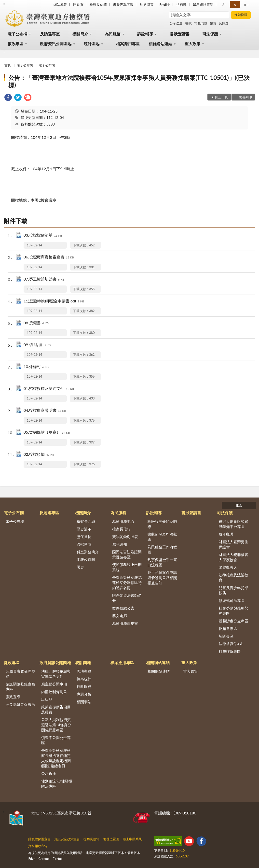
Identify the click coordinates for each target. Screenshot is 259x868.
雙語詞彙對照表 (125, 537)
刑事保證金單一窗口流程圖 (162, 562)
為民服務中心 (123, 521)
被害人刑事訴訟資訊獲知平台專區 (233, 524)
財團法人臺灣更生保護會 (233, 544)
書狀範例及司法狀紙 (162, 537)
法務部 (181, 5)
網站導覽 (60, 5)
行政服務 (84, 686)
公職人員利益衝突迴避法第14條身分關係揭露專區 (56, 725)
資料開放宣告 (38, 846)
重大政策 (192, 44)
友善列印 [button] (245, 97)
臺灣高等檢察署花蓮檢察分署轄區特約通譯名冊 (127, 583)
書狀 (189, 23)
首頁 (8, 65)
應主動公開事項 (54, 684)
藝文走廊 (120, 616)
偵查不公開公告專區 (56, 740)
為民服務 (113, 34)
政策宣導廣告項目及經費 (56, 709)
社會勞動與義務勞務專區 (233, 611)
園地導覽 (84, 671)
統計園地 (92, 44)
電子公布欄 (17, 34)
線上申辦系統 (132, 839)
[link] (8, 98)
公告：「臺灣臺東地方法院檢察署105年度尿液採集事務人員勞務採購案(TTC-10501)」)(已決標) (129, 81)
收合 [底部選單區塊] (239, 505)
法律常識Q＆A (231, 644)
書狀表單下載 (123, 5)
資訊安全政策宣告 (67, 839)
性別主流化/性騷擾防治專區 (57, 784)
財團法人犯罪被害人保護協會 (233, 557)
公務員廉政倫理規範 (20, 674)
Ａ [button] (235, 5)
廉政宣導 (13, 697)
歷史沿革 (84, 529)
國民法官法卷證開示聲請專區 (127, 554)
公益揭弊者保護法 (20, 704)
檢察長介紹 (86, 521)
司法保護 (210, 34)
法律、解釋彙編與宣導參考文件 (56, 674)
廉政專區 (15, 44)
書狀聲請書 (180, 34)
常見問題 (201, 23)
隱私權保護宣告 (39, 839)
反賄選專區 (50, 34)
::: (4, 4)
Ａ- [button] (224, 5)
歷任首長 (84, 537)
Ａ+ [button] (246, 5)
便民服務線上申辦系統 (127, 567)
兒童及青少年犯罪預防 (233, 590)
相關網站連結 (160, 44)
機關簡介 (80, 34)
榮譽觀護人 (228, 567)
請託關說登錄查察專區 (20, 687)
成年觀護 (226, 534)
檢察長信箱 (98, 5)
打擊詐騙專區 (230, 651)
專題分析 (84, 694)
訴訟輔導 (145, 34)
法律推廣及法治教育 (233, 577)
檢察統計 (84, 679)
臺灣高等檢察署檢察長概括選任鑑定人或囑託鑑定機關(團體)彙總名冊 (56, 758)
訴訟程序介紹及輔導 (162, 524)
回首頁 (78, 5)
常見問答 (147, 5)
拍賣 (213, 23)
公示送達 (176, 23)
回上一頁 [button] (221, 97)
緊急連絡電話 (203, 5)
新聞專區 (226, 636)
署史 (80, 567)
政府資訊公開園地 (56, 44)
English (165, 5)
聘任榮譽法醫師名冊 (127, 598)
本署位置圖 (86, 559)
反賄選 (224, 23)
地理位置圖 (111, 839)
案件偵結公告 (123, 608)
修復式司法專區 (232, 600)
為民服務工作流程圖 (162, 549)
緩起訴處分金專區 (233, 621)
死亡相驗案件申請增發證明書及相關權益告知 (162, 578)
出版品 (47, 699)
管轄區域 (84, 544)
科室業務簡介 (88, 552)
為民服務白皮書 (125, 623)
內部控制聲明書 (54, 692)
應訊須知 (120, 544)
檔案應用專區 (128, 44)
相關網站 (84, 702)
